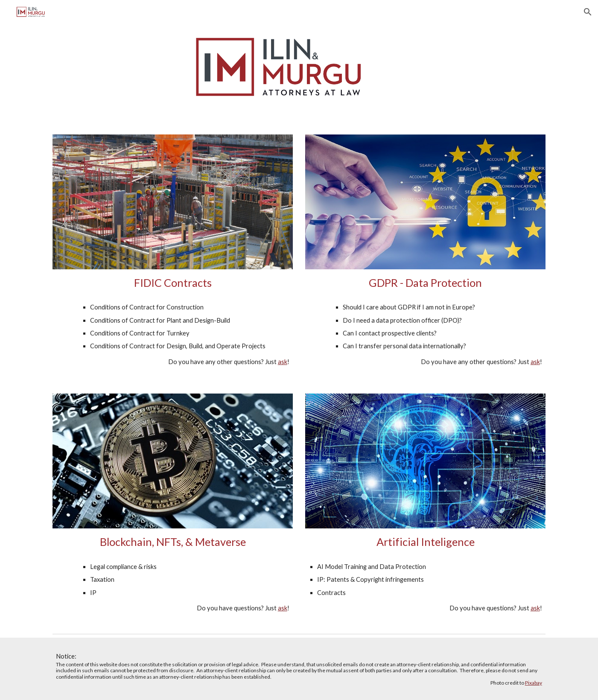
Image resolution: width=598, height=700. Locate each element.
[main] (172, 283)
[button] (588, 12)
